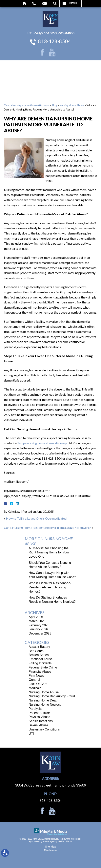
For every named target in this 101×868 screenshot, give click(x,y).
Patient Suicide (39, 713)
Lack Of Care (38, 684)
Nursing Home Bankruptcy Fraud (52, 696)
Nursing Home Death (43, 700)
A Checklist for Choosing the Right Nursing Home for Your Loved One (49, 552)
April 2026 (36, 617)
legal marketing (36, 841)
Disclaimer (50, 850)
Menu (73, 3)
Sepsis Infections (41, 721)
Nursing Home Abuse (72, 105)
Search (55, 3)
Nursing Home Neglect (45, 705)
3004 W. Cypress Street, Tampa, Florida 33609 (50, 785)
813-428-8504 (54, 41)
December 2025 (40, 633)
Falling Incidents (40, 663)
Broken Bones (39, 655)
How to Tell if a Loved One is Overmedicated (36, 518)
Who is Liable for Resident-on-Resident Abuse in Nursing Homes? (50, 587)
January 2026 (38, 629)
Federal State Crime (43, 667)
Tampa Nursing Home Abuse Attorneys (26, 105)
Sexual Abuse (38, 725)
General (34, 680)
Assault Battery (39, 647)
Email (44, 3)
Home (24, 3)
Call (34, 3)
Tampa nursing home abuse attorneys (42, 443)
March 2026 (37, 621)
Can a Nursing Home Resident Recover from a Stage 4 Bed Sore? (47, 527)
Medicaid (35, 688)
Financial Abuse (40, 672)
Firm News (36, 676)
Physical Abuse (40, 717)
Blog (54, 105)
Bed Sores (36, 651)
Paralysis (35, 709)
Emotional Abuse (41, 659)
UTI (31, 734)
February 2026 (39, 625)
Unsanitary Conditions (44, 729)
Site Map (50, 847)
